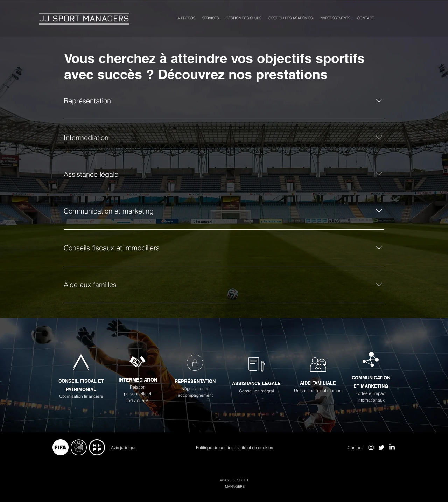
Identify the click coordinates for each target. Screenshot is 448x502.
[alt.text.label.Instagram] (371, 447)
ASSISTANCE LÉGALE (256, 383)
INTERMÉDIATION (138, 380)
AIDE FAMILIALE (318, 383)
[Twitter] (381, 447)
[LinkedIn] (392, 447)
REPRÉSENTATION (195, 381)
